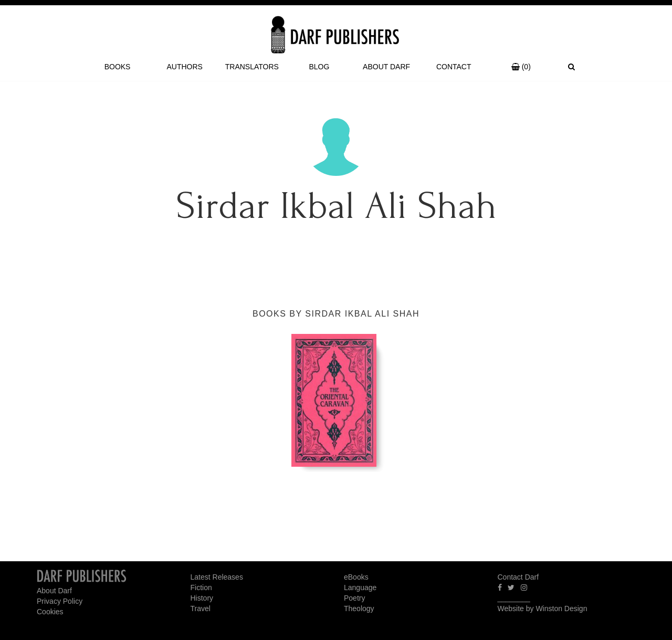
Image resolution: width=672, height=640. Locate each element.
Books (118, 67)
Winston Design (561, 608)
